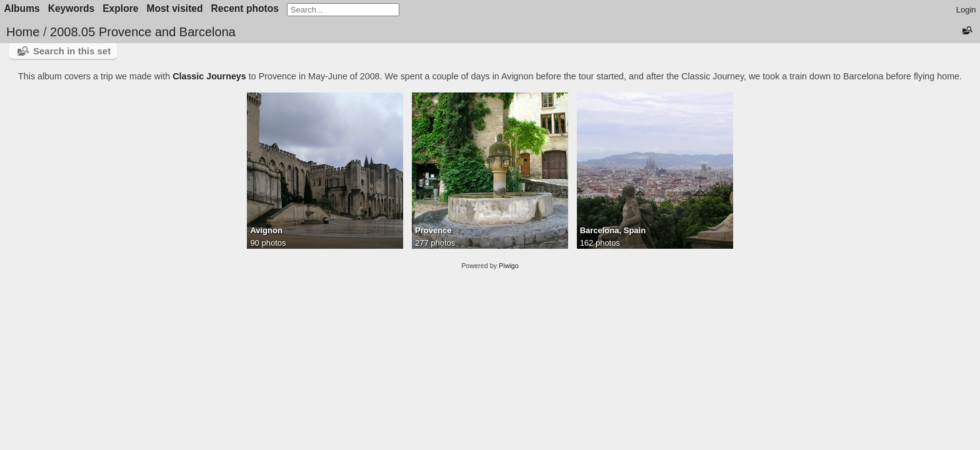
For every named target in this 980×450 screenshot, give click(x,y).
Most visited (174, 8)
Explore (120, 8)
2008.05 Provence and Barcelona (143, 32)
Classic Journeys (209, 76)
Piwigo (509, 266)
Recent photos (245, 8)
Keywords (72, 8)
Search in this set (72, 51)
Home (23, 32)
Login (966, 10)
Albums (22, 8)
